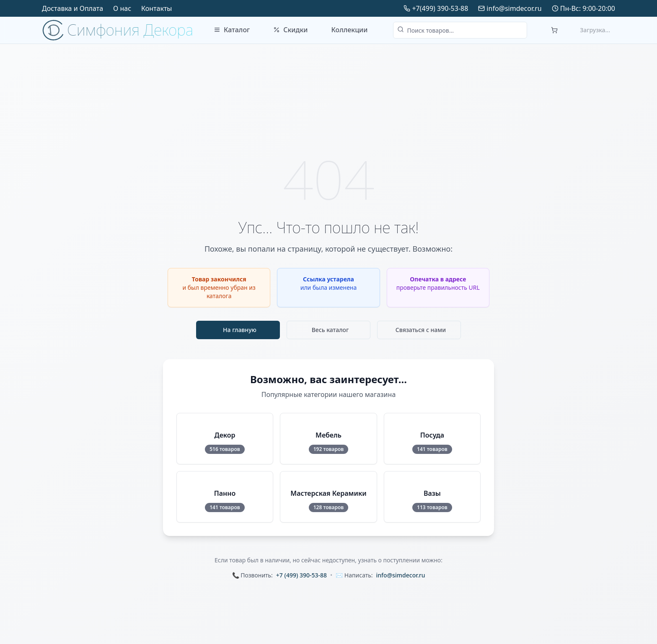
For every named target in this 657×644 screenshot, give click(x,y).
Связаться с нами (421, 330)
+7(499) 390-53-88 (440, 8)
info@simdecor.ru (514, 8)
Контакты (156, 8)
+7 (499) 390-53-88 (301, 575)
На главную (240, 330)
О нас (122, 8)
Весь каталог (330, 330)
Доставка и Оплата (72, 8)
